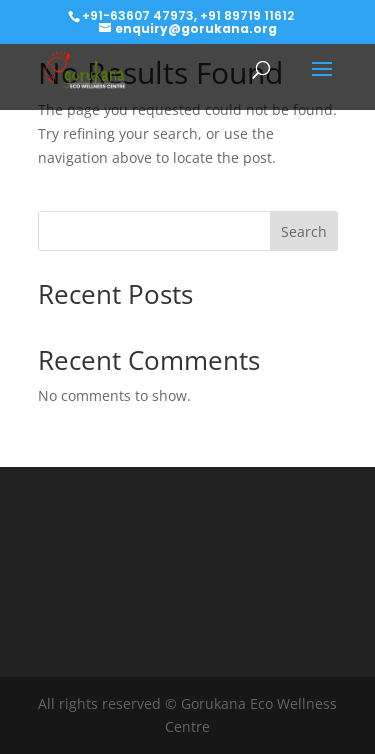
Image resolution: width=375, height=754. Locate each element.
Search (304, 231)
